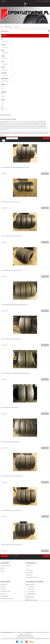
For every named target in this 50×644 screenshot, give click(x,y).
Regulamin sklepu (29, 573)
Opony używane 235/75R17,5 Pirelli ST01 (10, 202)
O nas (27, 568)
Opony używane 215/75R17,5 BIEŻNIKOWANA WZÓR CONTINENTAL (16, 167)
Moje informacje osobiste (5, 591)
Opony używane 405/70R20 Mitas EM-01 (10, 407)
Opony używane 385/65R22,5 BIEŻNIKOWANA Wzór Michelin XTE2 (16, 373)
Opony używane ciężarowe (6, 566)
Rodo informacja (4, 594)
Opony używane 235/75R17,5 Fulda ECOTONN (11, 270)
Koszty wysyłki (29, 575)
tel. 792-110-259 (39, 1)
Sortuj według (3, 138)
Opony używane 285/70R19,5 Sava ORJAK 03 (11, 442)
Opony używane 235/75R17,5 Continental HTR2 (12, 236)
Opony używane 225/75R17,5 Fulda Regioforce (12, 476)
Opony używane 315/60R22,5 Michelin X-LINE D (12, 545)
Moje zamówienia (4, 584)
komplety (2, 571)
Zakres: (3, 109)
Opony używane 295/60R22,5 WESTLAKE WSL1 (11, 339)
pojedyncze (3, 568)
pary (1, 570)
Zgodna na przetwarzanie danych (7, 598)
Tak (3, 89)
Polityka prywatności (4, 596)
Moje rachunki (3, 587)
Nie (3, 86)
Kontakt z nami (29, 566)
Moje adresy (3, 589)
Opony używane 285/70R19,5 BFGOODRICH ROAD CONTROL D (15, 305)
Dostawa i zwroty (29, 570)
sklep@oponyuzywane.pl (33, 600)
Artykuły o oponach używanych (32, 577)
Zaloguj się (4, 1)
